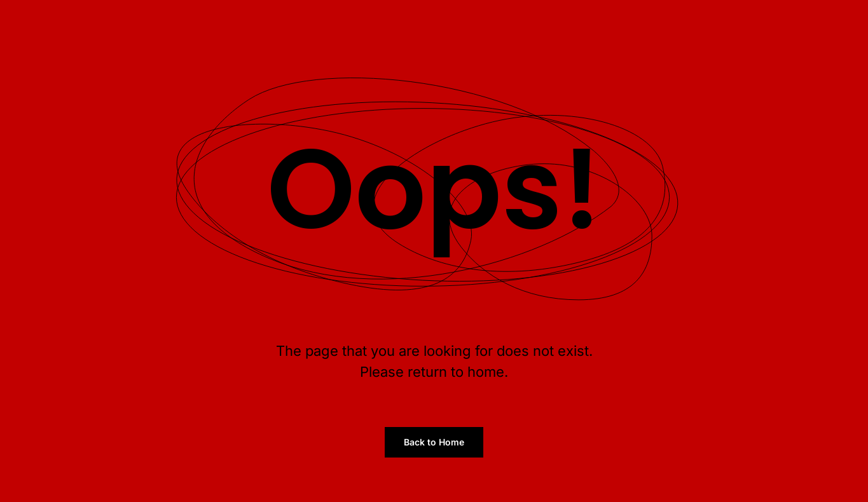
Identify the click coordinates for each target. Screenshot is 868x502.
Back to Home (434, 442)
